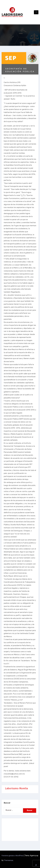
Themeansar (9, 860)
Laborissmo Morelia (16, 788)
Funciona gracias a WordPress (13, 856)
